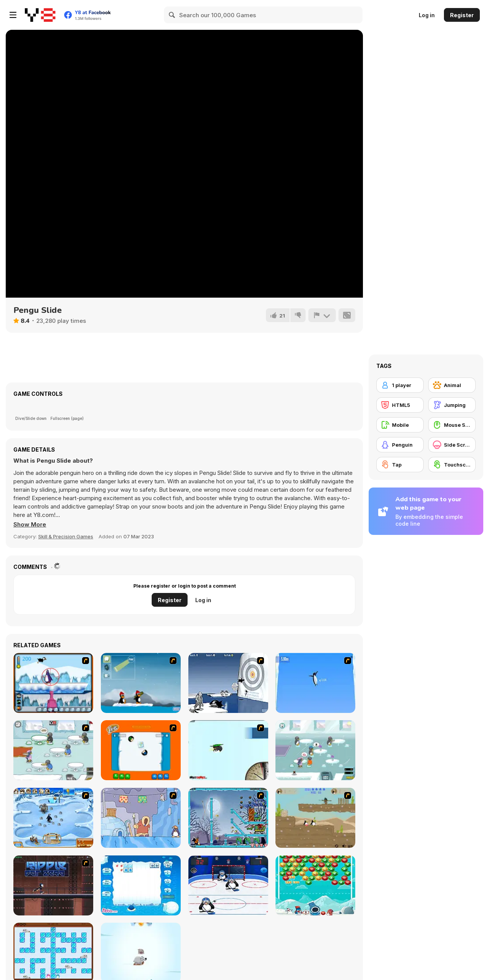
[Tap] (400, 465)
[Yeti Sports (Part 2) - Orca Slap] (228, 683)
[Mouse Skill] (452, 425)
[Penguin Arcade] (53, 683)
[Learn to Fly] (228, 750)
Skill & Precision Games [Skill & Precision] (66, 536)
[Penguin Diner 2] (315, 750)
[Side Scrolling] (452, 445)
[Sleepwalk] (141, 818)
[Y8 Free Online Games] (40, 15)
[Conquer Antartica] (141, 683)
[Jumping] (452, 405)
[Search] (172, 15)
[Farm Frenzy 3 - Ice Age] (53, 818)
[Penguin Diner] (53, 750)
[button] (30, 525)
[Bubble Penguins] (315, 885)
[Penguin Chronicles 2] (315, 818)
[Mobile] (400, 425)
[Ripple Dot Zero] (53, 885)
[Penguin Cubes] (141, 885)
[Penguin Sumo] (141, 750)
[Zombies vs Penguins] (228, 818)
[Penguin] (400, 445)
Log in (427, 15)
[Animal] (452, 385)
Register (462, 15)
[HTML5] (400, 405)
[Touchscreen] (452, 465)
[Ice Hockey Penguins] (228, 885)
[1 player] (400, 385)
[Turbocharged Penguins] (315, 683)
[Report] (322, 315)
